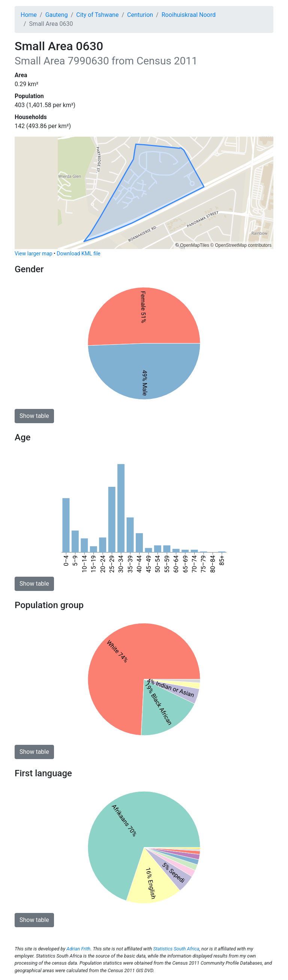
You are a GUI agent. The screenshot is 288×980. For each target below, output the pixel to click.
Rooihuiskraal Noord (189, 15)
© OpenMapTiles (192, 245)
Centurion (140, 15)
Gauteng (57, 15)
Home (29, 15)
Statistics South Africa (176, 949)
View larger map (34, 254)
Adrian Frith (78, 949)
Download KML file (78, 254)
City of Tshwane (97, 15)
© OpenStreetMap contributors (241, 245)
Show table (34, 416)
